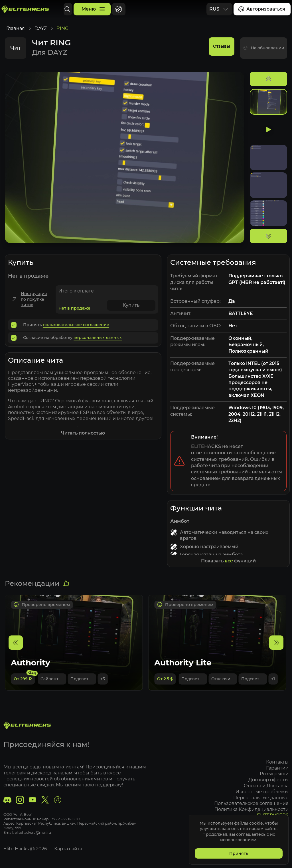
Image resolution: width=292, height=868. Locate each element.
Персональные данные (260, 798)
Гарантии (276, 768)
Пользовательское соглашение (251, 804)
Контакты (276, 762)
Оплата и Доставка (265, 786)
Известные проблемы (261, 792)
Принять (238, 853)
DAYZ (41, 34)
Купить (132, 311)
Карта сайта (69, 849)
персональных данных (99, 343)
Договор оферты (268, 780)
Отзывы (221, 54)
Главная (16, 34)
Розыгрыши (273, 774)
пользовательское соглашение (77, 330)
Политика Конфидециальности (251, 809)
